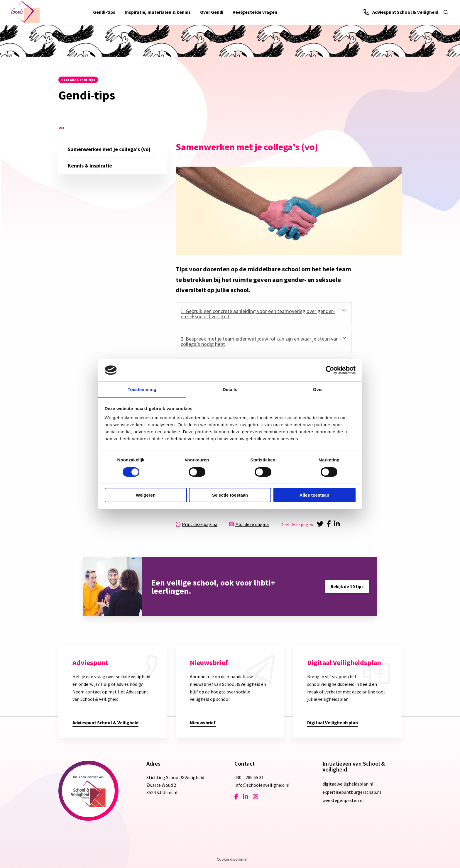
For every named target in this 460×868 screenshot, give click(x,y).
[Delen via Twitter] (321, 524)
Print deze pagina (197, 524)
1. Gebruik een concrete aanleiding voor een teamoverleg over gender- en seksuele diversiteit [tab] (258, 314)
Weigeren (146, 495)
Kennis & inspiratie (90, 166)
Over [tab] (318, 389)
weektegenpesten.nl (343, 800)
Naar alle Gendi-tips (78, 80)
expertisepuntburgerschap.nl (352, 792)
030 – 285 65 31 (249, 777)
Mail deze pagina (249, 524)
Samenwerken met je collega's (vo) (109, 149)
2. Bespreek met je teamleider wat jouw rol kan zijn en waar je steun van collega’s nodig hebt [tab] (260, 341)
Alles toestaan (314, 495)
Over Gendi (212, 12)
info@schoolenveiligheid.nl (262, 785)
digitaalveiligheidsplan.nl (348, 784)
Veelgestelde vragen (255, 12)
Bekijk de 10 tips (347, 587)
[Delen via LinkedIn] (338, 524)
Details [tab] (230, 389)
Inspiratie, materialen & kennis (158, 12)
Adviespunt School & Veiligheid (401, 12)
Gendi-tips (104, 12)
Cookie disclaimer (232, 859)
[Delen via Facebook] (330, 524)
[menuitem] (104, 12)
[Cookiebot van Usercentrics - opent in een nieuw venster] (330, 370)
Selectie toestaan (230, 495)
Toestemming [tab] (142, 389)
